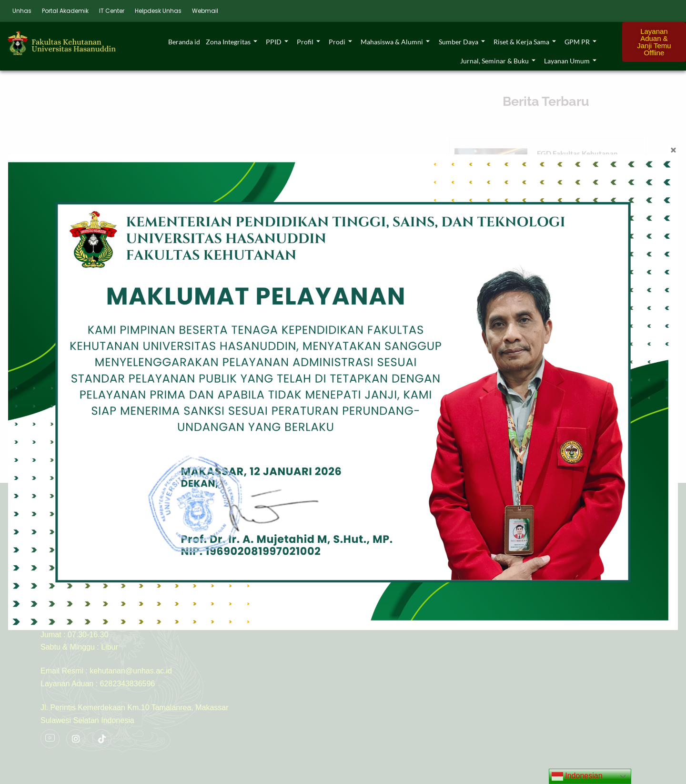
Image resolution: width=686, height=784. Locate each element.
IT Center (112, 11)
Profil (309, 42)
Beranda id (185, 42)
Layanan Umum (570, 61)
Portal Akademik (65, 11)
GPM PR (580, 42)
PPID (277, 42)
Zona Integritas (232, 42)
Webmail (205, 11)
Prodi (341, 42)
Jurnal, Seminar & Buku (498, 61)
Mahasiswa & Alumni (396, 42)
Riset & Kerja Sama (525, 42)
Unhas (22, 11)
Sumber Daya (462, 42)
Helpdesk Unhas (158, 11)
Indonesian (577, 776)
